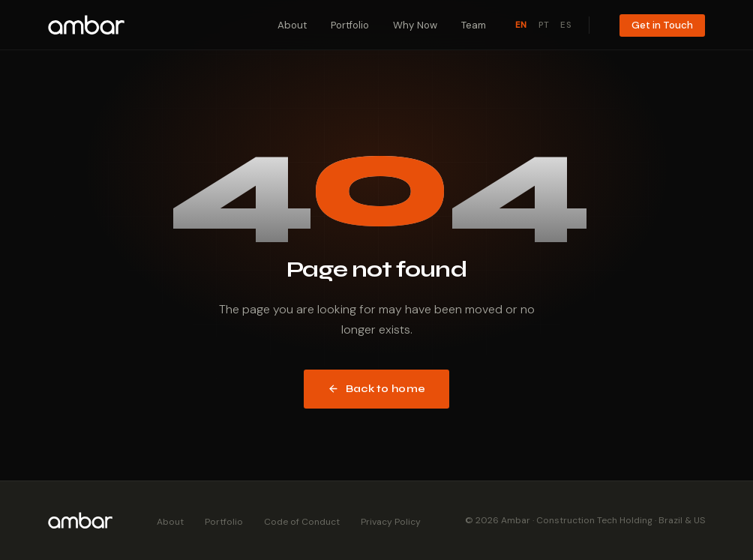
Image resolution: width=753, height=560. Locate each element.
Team (474, 25)
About (292, 25)
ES (566, 25)
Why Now (415, 25)
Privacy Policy (391, 522)
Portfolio (350, 25)
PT (544, 25)
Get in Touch (662, 25)
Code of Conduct (302, 522)
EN (521, 25)
